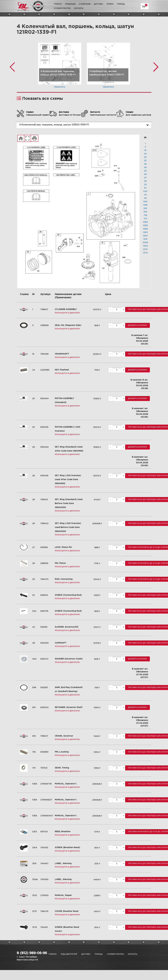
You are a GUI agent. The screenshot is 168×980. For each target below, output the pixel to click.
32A (145, 191)
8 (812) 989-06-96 (32, 953)
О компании (85, 4)
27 (145, 178)
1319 (145, 239)
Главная (58, 4)
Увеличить (60, 87)
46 (145, 198)
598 (145, 205)
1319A (145, 243)
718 (145, 215)
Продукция (70, 4)
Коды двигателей (69, 954)
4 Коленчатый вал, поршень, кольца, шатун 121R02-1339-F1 (85, 125)
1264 (145, 236)
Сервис (110, 4)
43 (145, 195)
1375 (145, 249)
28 (145, 181)
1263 (145, 232)
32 (145, 188)
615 (145, 208)
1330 (145, 246)
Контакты (79, 8)
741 (145, 219)
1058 (145, 222)
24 (145, 154)
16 (145, 150)
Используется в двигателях (67, 313)
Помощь (121, 4)
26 (145, 164)
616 (145, 212)
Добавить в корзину (137, 325)
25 (145, 157)
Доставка (99, 4)
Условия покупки (62, 8)
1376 (145, 253)
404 (145, 202)
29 (145, 185)
